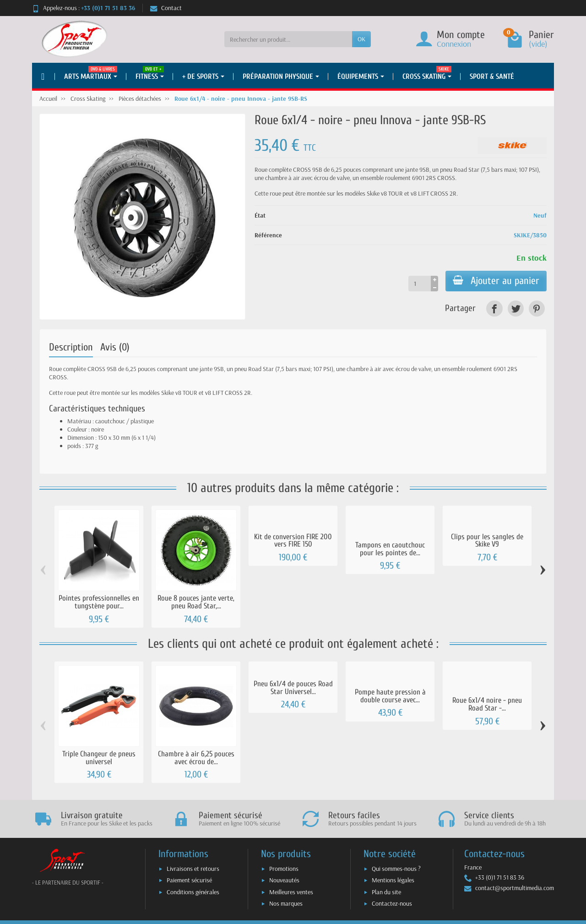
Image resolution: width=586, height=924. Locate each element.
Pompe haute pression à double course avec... (390, 696)
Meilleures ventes (291, 892)
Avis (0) (115, 347)
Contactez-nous (392, 903)
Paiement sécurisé (189, 880)
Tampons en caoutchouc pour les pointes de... (390, 549)
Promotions (284, 869)
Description (71, 347)
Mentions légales (393, 880)
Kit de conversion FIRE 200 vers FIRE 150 (293, 541)
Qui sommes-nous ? (396, 869)
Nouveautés (284, 880)
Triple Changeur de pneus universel (99, 758)
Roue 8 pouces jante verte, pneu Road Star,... (196, 602)
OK (361, 39)
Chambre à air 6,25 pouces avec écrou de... (196, 758)
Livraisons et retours (193, 869)
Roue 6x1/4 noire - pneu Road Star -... (487, 704)
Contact (166, 8)
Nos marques (286, 903)
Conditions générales (193, 892)
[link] (494, 309)
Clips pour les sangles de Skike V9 (487, 541)
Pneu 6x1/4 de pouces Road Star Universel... (293, 688)
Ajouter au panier (496, 281)
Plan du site (386, 892)
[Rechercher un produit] (288, 39)
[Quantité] (420, 284)
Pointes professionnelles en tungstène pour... (99, 602)
